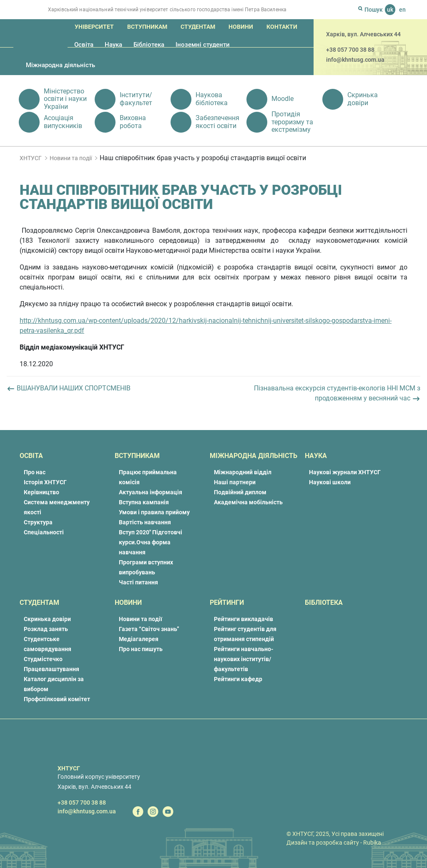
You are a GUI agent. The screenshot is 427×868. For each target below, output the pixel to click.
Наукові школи (330, 482)
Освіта (84, 45)
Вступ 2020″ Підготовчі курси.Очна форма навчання (151, 542)
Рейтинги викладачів (244, 619)
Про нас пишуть (141, 649)
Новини (241, 27)
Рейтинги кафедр (238, 679)
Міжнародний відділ (243, 472)
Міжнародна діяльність (60, 65)
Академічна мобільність (248, 502)
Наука (113, 45)
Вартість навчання (145, 522)
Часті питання (138, 582)
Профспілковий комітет (57, 699)
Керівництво (41, 492)
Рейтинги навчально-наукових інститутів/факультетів (244, 659)
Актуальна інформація (151, 492)
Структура (38, 522)
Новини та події (71, 158)
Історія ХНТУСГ (45, 482)
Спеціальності (44, 532)
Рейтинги (227, 603)
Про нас (35, 472)
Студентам (198, 27)
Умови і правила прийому (154, 512)
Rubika (372, 843)
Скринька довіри (47, 619)
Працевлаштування (51, 669)
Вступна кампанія (144, 502)
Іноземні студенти (203, 45)
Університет (94, 27)
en (402, 10)
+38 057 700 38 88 (350, 50)
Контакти (282, 27)
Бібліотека (149, 45)
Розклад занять (46, 629)
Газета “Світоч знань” (149, 629)
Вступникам (147, 27)
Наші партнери (235, 482)
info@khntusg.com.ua (355, 60)
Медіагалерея (139, 639)
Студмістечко (43, 659)
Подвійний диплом (240, 492)
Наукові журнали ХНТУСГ (345, 472)
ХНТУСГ (31, 158)
